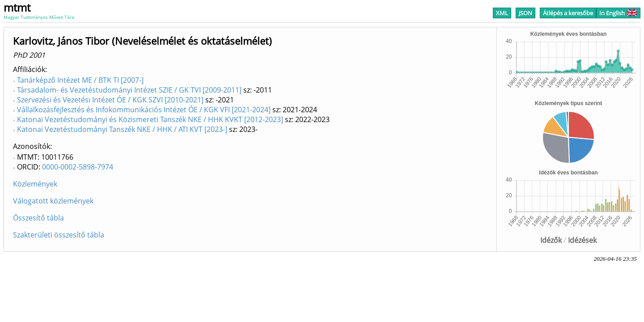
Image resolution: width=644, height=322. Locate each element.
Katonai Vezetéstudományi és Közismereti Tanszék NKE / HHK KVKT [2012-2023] (150, 119)
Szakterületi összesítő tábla (59, 235)
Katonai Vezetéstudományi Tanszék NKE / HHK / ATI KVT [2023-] (122, 129)
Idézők (551, 240)
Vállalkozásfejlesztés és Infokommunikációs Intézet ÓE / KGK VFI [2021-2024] (144, 110)
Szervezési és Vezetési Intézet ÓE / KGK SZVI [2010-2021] (110, 100)
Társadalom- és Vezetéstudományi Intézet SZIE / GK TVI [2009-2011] (129, 90)
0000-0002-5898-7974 (78, 167)
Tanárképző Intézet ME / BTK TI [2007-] (80, 80)
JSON (525, 13)
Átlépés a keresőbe (568, 13)
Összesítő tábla (38, 218)
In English (618, 13)
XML (502, 13)
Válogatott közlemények (53, 201)
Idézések (582, 240)
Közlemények (35, 184)
